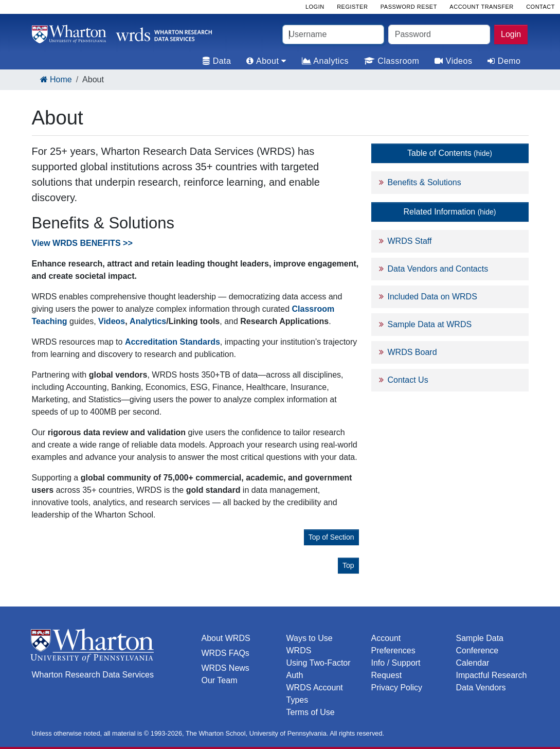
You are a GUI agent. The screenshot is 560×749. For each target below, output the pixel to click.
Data (217, 61)
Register (352, 7)
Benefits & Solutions (424, 182)
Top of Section (331, 537)
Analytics (325, 61)
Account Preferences (393, 644)
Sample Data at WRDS (430, 324)
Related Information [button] (450, 212)
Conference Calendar (477, 657)
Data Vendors (481, 688)
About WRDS (226, 638)
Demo (504, 61)
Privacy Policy (397, 688)
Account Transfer (481, 7)
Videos (453, 61)
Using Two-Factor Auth (319, 669)
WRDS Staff (410, 241)
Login (511, 34)
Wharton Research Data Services (93, 675)
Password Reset (409, 7)
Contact (540, 7)
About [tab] (266, 61)
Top (348, 565)
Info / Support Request (396, 669)
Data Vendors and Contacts (438, 269)
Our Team (220, 680)
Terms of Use (311, 712)
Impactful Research (492, 675)
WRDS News (225, 668)
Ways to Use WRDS (310, 644)
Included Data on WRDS (432, 297)
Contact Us (408, 380)
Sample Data (480, 638)
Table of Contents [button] (450, 153)
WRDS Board (412, 352)
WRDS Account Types (315, 694)
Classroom (392, 61)
